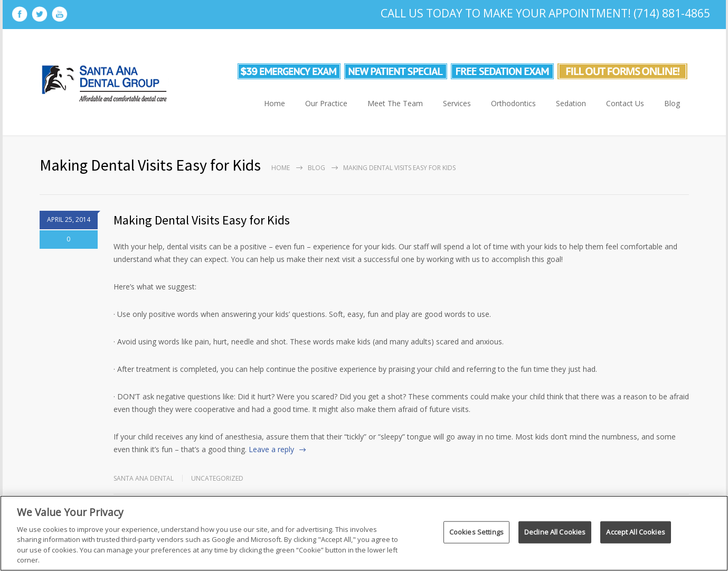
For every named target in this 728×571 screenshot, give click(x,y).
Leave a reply (271, 449)
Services (457, 103)
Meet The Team (395, 103)
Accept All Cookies (635, 532)
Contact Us (625, 103)
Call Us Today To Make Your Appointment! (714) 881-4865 (545, 13)
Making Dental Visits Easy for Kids (202, 220)
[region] (364, 533)
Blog (672, 103)
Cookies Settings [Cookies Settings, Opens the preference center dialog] (476, 532)
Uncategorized (217, 478)
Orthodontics (513, 103)
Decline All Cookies (555, 532)
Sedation (571, 103)
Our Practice (326, 103)
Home (275, 103)
